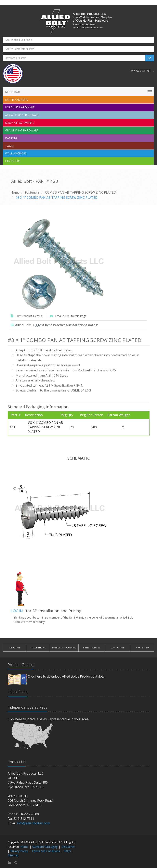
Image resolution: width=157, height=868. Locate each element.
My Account (142, 71)
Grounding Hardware (22, 130)
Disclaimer (68, 847)
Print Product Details (29, 316)
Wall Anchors (16, 153)
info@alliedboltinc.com (33, 823)
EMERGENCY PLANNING (64, 648)
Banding (12, 138)
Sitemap (13, 855)
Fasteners (13, 161)
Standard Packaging (45, 847)
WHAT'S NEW (142, 648)
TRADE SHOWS (38, 648)
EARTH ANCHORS (17, 100)
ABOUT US (15, 648)
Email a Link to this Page (71, 316)
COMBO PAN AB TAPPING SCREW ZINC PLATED (81, 192)
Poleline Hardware (20, 107)
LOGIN (17, 611)
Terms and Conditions (46, 851)
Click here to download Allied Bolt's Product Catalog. (66, 676)
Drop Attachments (20, 123)
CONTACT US (117, 648)
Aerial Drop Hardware (22, 115)
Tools (10, 146)
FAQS (67, 851)
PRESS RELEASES (92, 648)
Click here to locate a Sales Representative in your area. (48, 719)
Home (15, 192)
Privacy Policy (19, 851)
